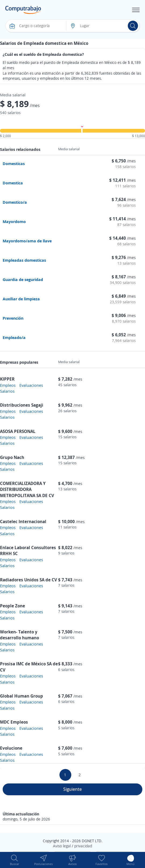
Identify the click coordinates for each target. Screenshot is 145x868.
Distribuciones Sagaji (22, 405)
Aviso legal (62, 846)
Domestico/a (15, 202)
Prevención (13, 318)
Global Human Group (22, 696)
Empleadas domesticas (24, 260)
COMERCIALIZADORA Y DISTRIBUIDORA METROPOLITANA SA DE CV (27, 489)
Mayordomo (14, 221)
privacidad (83, 846)
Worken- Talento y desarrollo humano (20, 635)
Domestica (13, 183)
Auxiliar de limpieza (21, 299)
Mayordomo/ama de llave (27, 241)
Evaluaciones (31, 385)
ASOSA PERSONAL (18, 431)
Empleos (8, 385)
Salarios (7, 391)
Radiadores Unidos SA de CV (29, 580)
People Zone (13, 606)
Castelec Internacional (23, 521)
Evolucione (11, 748)
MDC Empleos (14, 722)
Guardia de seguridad (23, 279)
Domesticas (14, 163)
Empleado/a (14, 337)
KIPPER (7, 379)
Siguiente (72, 789)
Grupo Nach (12, 457)
